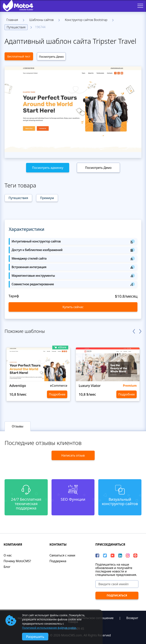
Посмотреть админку (48, 168)
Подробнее (57, 394)
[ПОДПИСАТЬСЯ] (117, 595)
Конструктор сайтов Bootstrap (86, 20)
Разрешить (35, 637)
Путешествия (16, 27)
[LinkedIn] (120, 556)
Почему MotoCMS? (17, 561)
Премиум (47, 198)
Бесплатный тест (19, 56)
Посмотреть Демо (51, 57)
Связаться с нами (62, 555)
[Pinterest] (135, 556)
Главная (12, 20)
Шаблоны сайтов (41, 20)
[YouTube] (113, 556)
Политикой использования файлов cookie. (49, 628)
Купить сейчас (73, 307)
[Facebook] (97, 556)
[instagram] (128, 556)
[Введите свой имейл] (117, 584)
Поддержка (58, 561)
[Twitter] (105, 556)
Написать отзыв (73, 455)
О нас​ (8, 555)
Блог (7, 567)
